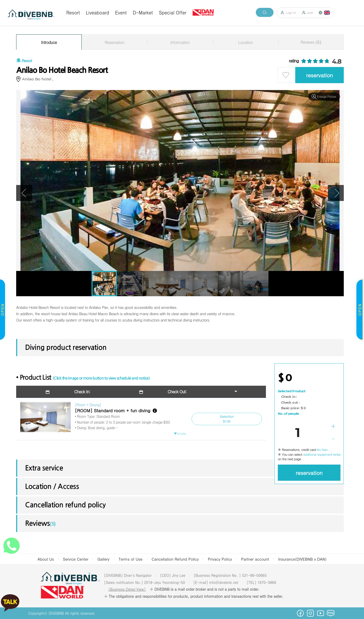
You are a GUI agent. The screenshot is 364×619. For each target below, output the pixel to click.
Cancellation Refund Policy (175, 559)
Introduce (49, 42)
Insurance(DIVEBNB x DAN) (302, 559)
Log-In (291, 13)
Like (286, 75)
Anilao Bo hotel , (39, 79)
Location (245, 42)
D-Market (143, 13)
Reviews (311, 42)
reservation (320, 75)
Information (180, 42)
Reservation (114, 42)
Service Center (76, 559)
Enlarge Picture (326, 96)
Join (310, 13)
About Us (46, 559)
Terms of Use (131, 559)
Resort (73, 13)
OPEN (360, 309)
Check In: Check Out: (116, 392)
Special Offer (173, 13)
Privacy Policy (220, 559)
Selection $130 (227, 419)
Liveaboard (98, 13)
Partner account (255, 559)
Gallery (104, 559)
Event (121, 13)
